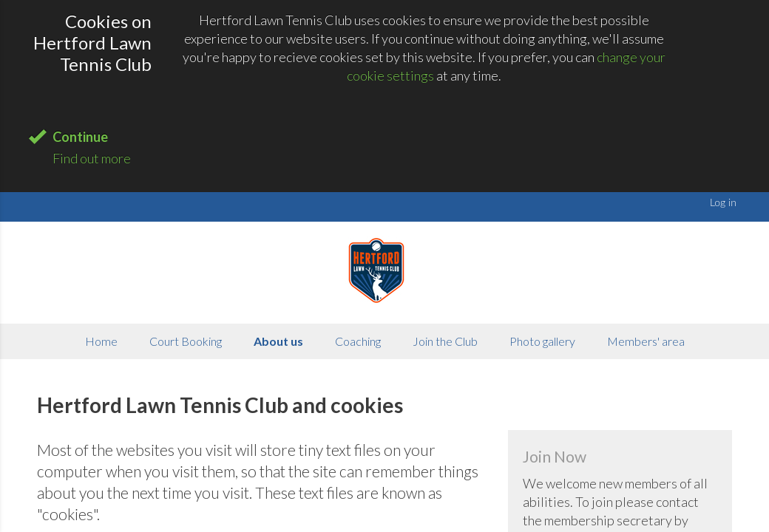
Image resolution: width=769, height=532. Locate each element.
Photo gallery (542, 341)
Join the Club (445, 341)
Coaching (358, 341)
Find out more (92, 158)
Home (101, 341)
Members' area (646, 341)
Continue (80, 137)
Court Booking (186, 341)
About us (278, 341)
